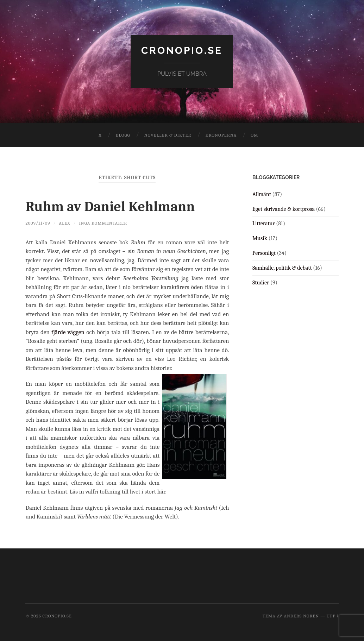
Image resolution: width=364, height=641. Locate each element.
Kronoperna (221, 135)
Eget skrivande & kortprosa (284, 209)
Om (254, 135)
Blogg (123, 135)
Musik (260, 238)
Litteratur (264, 224)
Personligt (264, 253)
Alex (64, 223)
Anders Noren (301, 616)
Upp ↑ (333, 616)
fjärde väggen (68, 332)
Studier (261, 283)
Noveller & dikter (168, 135)
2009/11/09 (38, 223)
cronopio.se (182, 51)
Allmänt (262, 194)
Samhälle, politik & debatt (282, 268)
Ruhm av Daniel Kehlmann (110, 207)
